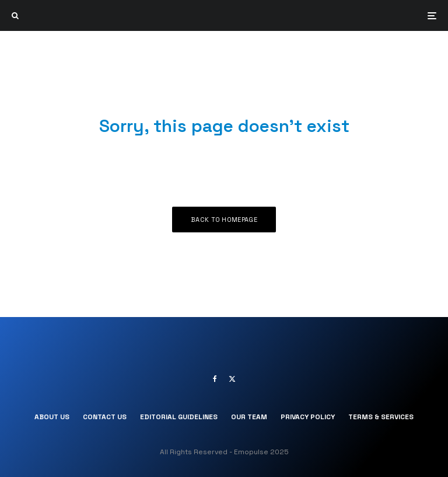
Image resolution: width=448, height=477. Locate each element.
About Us (52, 417)
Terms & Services (381, 417)
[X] (232, 379)
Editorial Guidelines (179, 417)
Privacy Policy (308, 417)
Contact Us (105, 417)
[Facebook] (215, 379)
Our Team (249, 417)
